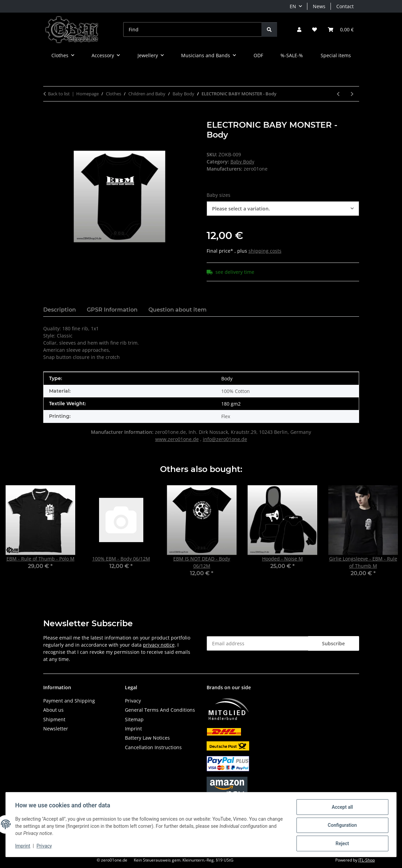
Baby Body (242, 162)
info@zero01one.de (225, 439)
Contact (345, 6)
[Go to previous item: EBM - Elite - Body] (338, 94)
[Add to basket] (49, 116)
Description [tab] (60, 310)
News (319, 6)
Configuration (341, 826)
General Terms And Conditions (160, 710)
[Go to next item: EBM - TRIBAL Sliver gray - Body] (352, 94)
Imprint (24, 847)
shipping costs (265, 251)
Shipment (54, 719)
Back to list (59, 94)
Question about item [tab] (178, 310)
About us (53, 710)
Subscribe (333, 643)
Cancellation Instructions (153, 747)
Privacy (46, 847)
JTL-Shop (367, 860)
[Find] (192, 29)
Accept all (341, 808)
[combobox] (283, 209)
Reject (341, 844)
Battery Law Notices (147, 738)
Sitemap (134, 719)
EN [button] (293, 6)
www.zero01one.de (177, 439)
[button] (299, 29)
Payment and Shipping (69, 701)
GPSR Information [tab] (112, 310)
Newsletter (56, 729)
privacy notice (159, 645)
